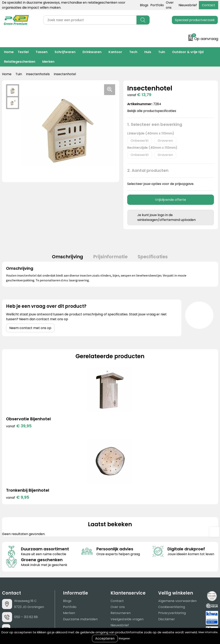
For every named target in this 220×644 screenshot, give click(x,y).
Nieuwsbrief (188, 5)
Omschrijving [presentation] (64, 259)
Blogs (144, 5)
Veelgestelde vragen (127, 552)
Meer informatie (208, 632)
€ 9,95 (72, 430)
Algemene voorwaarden (177, 534)
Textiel (23, 52)
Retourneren (121, 546)
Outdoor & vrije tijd (188, 52)
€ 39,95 (19, 430)
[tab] (64, 259)
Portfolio (157, 5)
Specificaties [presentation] (157, 259)
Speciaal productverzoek (195, 20)
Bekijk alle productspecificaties (153, 111)
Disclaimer (167, 552)
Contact (209, 5)
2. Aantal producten (148, 170)
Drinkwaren (92, 52)
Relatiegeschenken (20, 62)
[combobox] (90, 20)
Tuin (162, 52)
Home (9, 52)
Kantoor (115, 52)
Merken (48, 62)
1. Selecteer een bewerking (155, 124)
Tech (133, 52)
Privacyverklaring (172, 546)
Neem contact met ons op (30, 332)
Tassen (42, 52)
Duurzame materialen (80, 552)
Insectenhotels (38, 74)
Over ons (118, 540)
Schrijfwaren (65, 52)
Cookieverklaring (172, 540)
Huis (148, 52)
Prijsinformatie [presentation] (110, 259)
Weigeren (124, 638)
